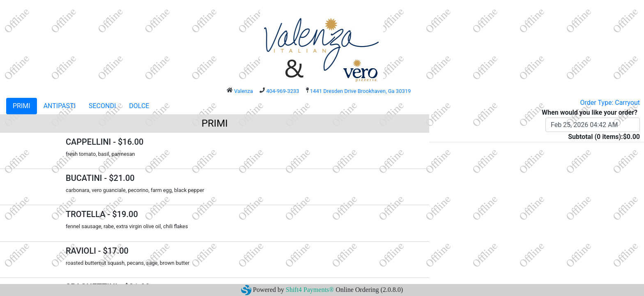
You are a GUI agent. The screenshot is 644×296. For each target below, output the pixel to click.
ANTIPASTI (60, 106)
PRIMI (22, 106)
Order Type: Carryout (610, 103)
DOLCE (139, 106)
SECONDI (102, 106)
